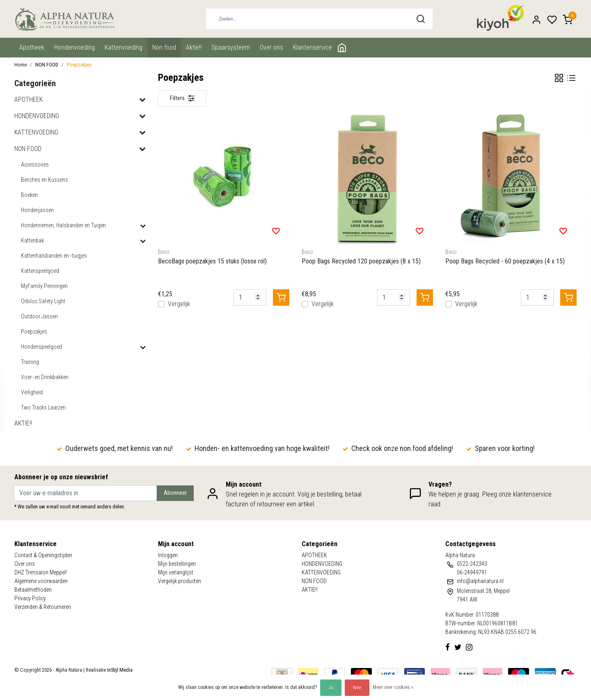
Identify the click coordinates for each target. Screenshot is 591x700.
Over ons (271, 47)
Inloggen (168, 555)
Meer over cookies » (393, 687)
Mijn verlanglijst (176, 572)
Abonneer (175, 493)
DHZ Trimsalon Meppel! (41, 572)
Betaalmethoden (33, 590)
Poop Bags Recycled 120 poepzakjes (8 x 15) (361, 261)
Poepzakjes (79, 65)
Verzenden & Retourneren (43, 607)
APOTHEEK (32, 47)
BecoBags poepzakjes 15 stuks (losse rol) (212, 261)
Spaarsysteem (231, 47)
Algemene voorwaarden (41, 581)
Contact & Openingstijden (43, 555)
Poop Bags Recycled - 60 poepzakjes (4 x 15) (505, 261)
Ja (331, 688)
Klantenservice (313, 47)
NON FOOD (164, 47)
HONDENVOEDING (74, 47)
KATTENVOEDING (124, 47)
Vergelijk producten (180, 581)
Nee (357, 688)
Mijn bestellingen (177, 564)
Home (21, 65)
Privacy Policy (30, 598)
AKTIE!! (194, 47)
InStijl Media (119, 670)
